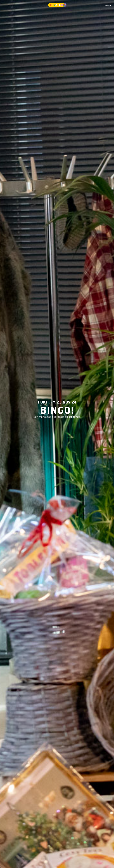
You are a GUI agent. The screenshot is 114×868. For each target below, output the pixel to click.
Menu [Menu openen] (108, 5)
